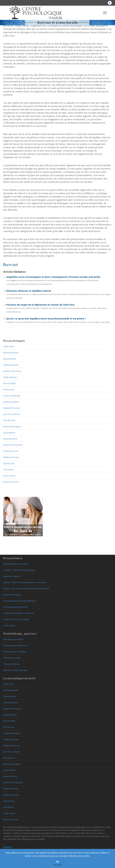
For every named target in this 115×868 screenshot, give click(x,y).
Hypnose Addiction (12, 576)
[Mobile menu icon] (105, 13)
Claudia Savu (9, 463)
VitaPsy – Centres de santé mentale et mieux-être (25, 582)
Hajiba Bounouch (11, 365)
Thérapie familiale (11, 664)
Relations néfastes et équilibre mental (29, 291)
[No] (111, 859)
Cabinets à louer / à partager (16, 619)
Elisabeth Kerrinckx (12, 408)
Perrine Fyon (9, 390)
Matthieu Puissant (11, 457)
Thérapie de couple (12, 658)
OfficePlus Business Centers (16, 564)
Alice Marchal (9, 420)
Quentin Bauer (10, 359)
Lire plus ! (7, 847)
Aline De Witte (9, 383)
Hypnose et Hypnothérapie (15, 670)
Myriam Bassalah (11, 353)
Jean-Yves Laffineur (12, 414)
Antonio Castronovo (12, 371)
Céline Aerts (9, 346)
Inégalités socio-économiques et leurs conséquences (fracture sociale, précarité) (53, 277)
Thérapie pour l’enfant (13, 639)
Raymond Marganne (12, 427)
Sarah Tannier (9, 476)
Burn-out (11, 265)
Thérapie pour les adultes (15, 652)
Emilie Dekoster (10, 377)
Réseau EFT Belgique (12, 595)
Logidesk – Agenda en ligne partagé (19, 570)
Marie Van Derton (11, 482)
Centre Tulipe (9, 626)
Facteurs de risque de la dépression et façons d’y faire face (40, 305)
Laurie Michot (9, 433)
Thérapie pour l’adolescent (15, 646)
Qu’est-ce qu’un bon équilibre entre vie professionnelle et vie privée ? (46, 319)
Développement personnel (15, 607)
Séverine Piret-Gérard (13, 445)
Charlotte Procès (11, 451)
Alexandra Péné (10, 439)
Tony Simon (8, 470)
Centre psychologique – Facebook (18, 613)
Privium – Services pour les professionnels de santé (26, 589)
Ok (57, 862)
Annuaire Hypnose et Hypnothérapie (20, 601)
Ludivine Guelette (11, 402)
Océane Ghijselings (12, 396)
